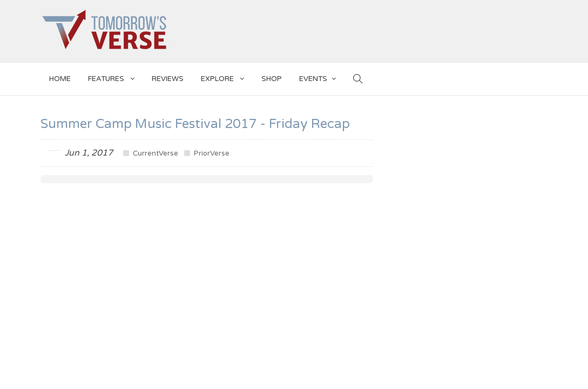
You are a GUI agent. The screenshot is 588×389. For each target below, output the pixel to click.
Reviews (168, 79)
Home (60, 79)
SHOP (272, 79)
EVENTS (317, 77)
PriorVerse (207, 153)
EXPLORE (222, 77)
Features (111, 77)
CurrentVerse (151, 153)
